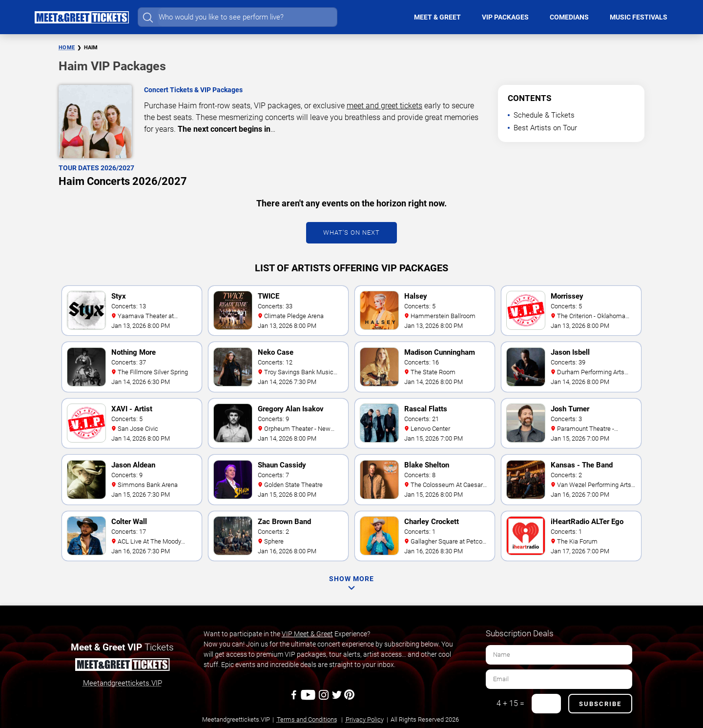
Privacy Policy (365, 719)
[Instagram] (324, 698)
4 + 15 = (510, 703)
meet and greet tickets (384, 106)
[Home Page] (82, 17)
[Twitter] (338, 698)
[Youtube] (309, 698)
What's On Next (351, 233)
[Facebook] (295, 698)
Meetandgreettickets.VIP (123, 683)
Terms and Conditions (307, 719)
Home (67, 48)
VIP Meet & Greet (307, 634)
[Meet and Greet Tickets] (122, 666)
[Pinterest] (349, 698)
